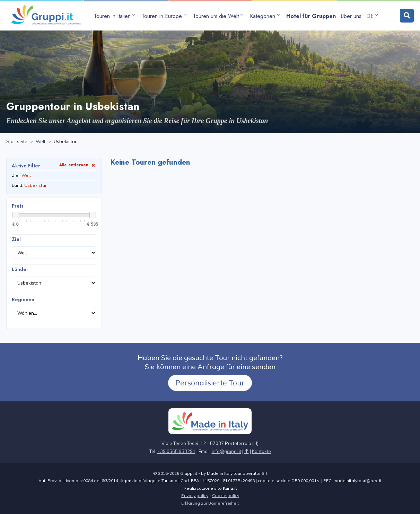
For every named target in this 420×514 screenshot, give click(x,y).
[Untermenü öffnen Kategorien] (266, 16)
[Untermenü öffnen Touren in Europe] (165, 16)
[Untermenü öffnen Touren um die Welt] (219, 16)
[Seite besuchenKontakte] (261, 451)
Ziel (16, 239)
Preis (18, 206)
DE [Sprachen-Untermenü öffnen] (372, 16)
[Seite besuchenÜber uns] (351, 16)
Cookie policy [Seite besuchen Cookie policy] (226, 495)
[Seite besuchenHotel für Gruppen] (311, 16)
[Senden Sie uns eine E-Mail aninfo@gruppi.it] (226, 451)
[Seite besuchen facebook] (247, 451)
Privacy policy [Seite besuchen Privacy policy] (195, 495)
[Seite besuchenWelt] (41, 142)
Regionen (23, 299)
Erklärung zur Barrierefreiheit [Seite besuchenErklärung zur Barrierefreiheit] (210, 503)
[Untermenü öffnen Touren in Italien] (115, 16)
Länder (20, 269)
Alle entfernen (78, 165)
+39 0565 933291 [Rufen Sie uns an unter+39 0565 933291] (176, 451)
